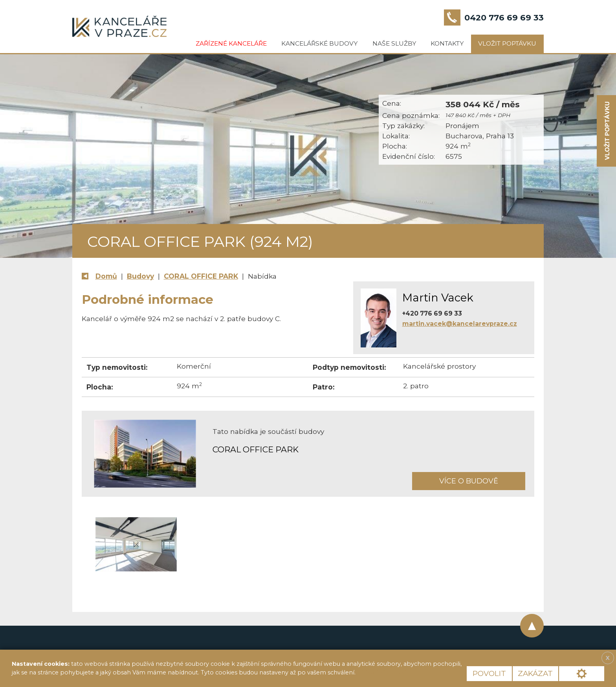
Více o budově (469, 481)
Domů (106, 276)
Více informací (384, 672)
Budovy (140, 276)
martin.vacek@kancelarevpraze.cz (460, 324)
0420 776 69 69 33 (504, 17)
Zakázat (535, 673)
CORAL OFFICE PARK (201, 276)
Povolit (489, 673)
